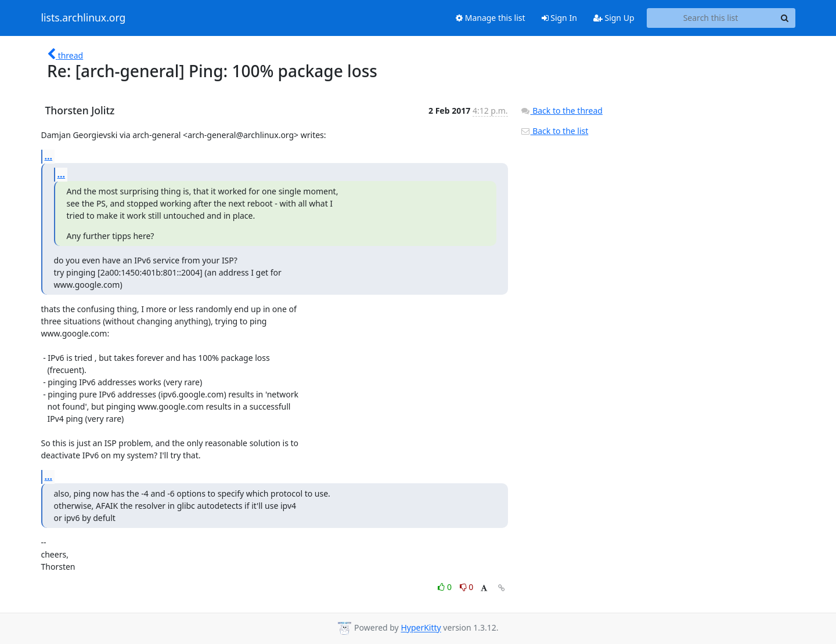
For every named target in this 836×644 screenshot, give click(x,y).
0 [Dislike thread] (467, 587)
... (49, 156)
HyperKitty (421, 628)
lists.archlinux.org (84, 18)
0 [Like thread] (446, 587)
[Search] (785, 18)
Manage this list (491, 18)
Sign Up (614, 18)
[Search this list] (711, 18)
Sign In (559, 18)
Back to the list (554, 131)
